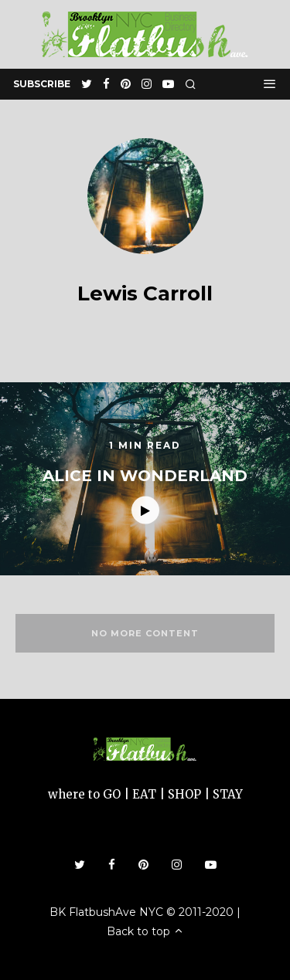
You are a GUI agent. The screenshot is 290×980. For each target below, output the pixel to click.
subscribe (42, 84)
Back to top (145, 931)
